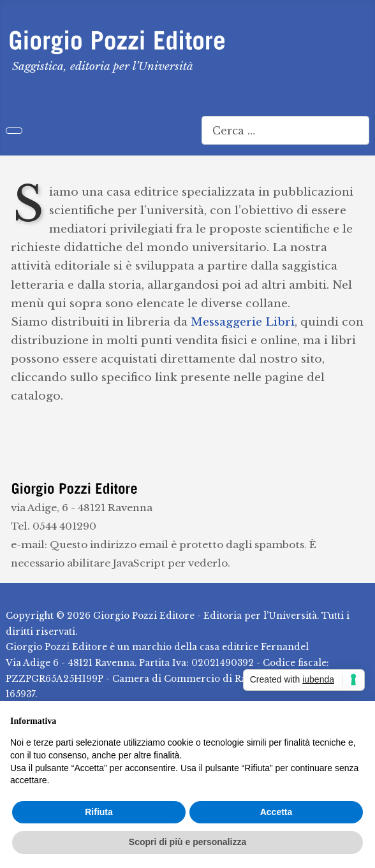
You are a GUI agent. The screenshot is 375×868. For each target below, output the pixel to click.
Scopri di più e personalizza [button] (187, 842)
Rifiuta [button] (99, 812)
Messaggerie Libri (243, 322)
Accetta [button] (276, 812)
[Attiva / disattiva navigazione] (14, 131)
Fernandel (285, 647)
